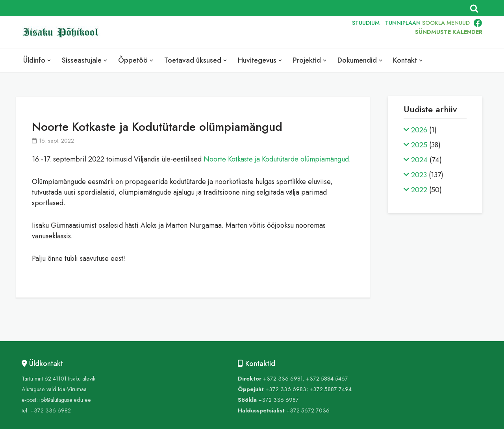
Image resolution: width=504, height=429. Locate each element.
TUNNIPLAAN (403, 23)
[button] (49, 60)
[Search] (474, 8)
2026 (419, 130)
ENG (311, 32)
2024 (419, 160)
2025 (419, 145)
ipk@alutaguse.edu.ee (65, 400)
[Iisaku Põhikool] (63, 32)
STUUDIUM (366, 23)
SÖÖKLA (434, 23)
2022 (419, 190)
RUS (329, 32)
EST (293, 32)
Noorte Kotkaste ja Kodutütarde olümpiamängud (276, 159)
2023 (419, 175)
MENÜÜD (458, 23)
